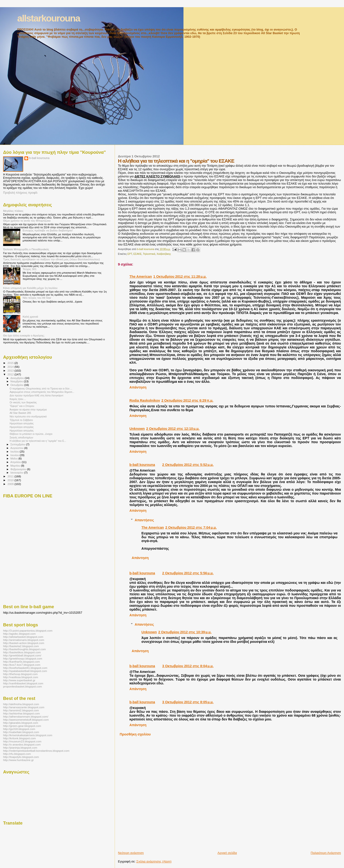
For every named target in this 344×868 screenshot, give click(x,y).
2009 (11, 484)
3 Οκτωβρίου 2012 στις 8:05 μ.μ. (188, 702)
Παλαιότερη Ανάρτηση (326, 853)
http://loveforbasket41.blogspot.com (25, 668)
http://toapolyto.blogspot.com (21, 757)
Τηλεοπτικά (149, 254)
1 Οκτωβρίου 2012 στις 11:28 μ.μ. (180, 277)
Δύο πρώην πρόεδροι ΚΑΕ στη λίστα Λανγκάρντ (36, 395)
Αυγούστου (17, 448)
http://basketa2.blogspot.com (21, 646)
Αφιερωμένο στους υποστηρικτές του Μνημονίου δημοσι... (42, 392)
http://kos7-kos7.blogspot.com (22, 665)
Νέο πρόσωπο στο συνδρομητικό (28, 416)
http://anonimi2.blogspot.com (21, 710)
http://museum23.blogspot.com (22, 741)
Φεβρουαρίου (19, 469)
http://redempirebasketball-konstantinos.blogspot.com (36, 751)
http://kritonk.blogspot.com (19, 738)
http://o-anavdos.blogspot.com (22, 744)
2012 (11, 374)
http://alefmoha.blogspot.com (21, 704)
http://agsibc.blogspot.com (19, 634)
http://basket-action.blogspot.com (24, 643)
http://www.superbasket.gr (19, 680)
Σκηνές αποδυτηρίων (21, 437)
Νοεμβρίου (17, 381)
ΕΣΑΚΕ (137, 254)
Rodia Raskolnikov (145, 400)
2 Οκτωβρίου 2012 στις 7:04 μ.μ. (191, 527)
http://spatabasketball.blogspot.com (25, 671)
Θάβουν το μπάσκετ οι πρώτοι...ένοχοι (31, 434)
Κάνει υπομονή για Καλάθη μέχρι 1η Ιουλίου (30, 288)
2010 (11, 480)
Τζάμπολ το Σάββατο (21, 420)
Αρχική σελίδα (227, 853)
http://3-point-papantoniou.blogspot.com (28, 631)
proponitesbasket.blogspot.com (22, 686)
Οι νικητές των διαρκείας (23, 402)
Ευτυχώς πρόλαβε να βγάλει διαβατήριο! (48, 230)
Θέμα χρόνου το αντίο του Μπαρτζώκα (27, 221)
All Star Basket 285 (20, 413)
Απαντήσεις (144, 520)
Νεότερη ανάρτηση (131, 853)
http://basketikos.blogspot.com (22, 652)
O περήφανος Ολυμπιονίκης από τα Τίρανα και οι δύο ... (41, 389)
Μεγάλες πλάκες (13, 211)
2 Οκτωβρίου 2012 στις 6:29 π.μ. (187, 400)
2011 (11, 476)
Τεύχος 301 (30, 269)
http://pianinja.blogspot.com (20, 748)
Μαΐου (15, 458)
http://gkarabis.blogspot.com (21, 723)
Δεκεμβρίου (18, 378)
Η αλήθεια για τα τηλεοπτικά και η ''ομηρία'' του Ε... (38, 441)
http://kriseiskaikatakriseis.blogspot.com (28, 735)
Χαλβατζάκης (164, 254)
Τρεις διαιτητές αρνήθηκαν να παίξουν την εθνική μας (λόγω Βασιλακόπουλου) (51, 259)
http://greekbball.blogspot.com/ (22, 655)
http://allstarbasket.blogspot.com (23, 637)
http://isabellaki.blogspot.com (21, 732)
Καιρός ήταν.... (18, 399)
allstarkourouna (49, 18)
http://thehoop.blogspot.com (20, 674)
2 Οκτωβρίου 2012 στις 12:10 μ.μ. (173, 429)
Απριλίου (16, 462)
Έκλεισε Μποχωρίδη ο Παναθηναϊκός (26, 249)
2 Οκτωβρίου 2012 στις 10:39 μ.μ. (185, 632)
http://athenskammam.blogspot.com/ (26, 716)
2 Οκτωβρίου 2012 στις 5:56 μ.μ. (188, 573)
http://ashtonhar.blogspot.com (21, 713)
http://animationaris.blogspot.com (24, 640)
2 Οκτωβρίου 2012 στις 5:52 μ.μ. (188, 465)
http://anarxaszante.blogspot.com (24, 707)
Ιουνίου (15, 455)
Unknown (137, 429)
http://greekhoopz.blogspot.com (23, 658)
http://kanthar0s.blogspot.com (21, 662)
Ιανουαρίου (17, 473)
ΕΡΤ (130, 254)
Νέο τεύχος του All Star (37, 298)
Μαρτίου (16, 466)
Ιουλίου (15, 452)
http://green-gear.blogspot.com (22, 726)
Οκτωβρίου (17, 385)
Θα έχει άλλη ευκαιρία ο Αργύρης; (24, 335)
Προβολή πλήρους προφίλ (20, 193)
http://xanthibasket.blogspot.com (23, 683)
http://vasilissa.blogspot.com (21, 677)
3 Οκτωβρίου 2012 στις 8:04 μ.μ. (188, 666)
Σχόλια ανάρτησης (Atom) (154, 861)
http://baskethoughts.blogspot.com (24, 649)
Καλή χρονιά (30, 317)
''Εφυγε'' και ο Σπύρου (22, 406)
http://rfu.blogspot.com (17, 754)
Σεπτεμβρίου (18, 444)
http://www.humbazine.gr (18, 760)
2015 (11, 363)
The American (141, 277)
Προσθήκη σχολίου (135, 734)
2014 (11, 367)
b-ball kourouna (142, 465)
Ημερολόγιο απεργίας (22, 423)
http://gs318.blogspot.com (19, 729)
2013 (11, 370)
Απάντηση (138, 387)
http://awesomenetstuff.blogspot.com (26, 720)
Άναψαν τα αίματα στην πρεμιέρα (28, 410)
